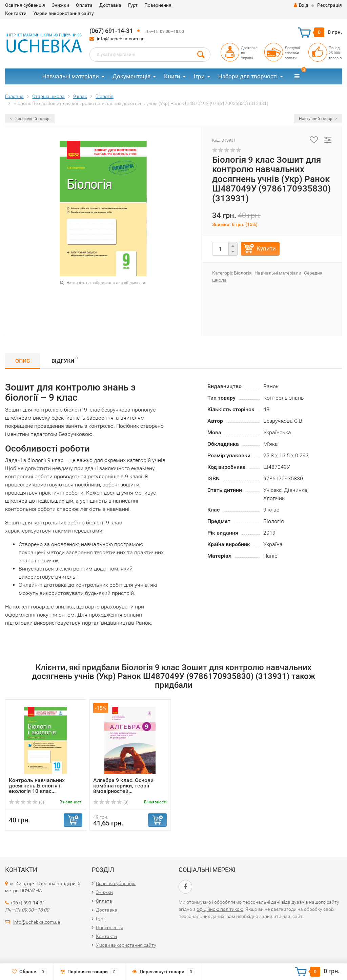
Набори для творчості (248, 76)
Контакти (16, 13)
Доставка (110, 5)
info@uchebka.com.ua (121, 39)
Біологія (243, 273)
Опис (23, 361)
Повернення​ (158, 5)
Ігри (199, 76)
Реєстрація (330, 5)
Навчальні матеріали (71, 76)
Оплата (84, 5)
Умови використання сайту (64, 13)
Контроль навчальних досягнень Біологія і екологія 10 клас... (37, 786)
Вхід (301, 5)
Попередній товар (30, 119)
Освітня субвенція (25, 5)
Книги (172, 76)
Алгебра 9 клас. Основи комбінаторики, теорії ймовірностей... (123, 786)
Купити (266, 248)
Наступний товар (318, 119)
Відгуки (65, 360)
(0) (26, 802)
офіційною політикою (220, 909)
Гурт (133, 5)
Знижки (60, 5)
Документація (131, 76)
